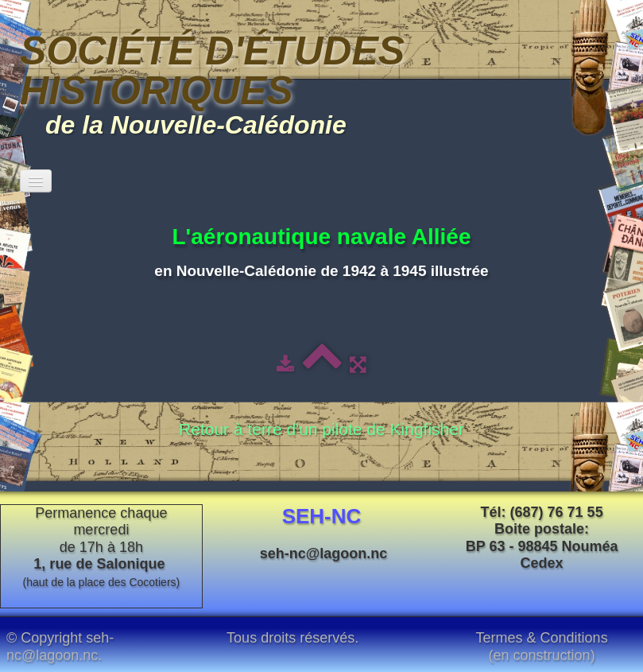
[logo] (321, 81)
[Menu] (36, 181)
